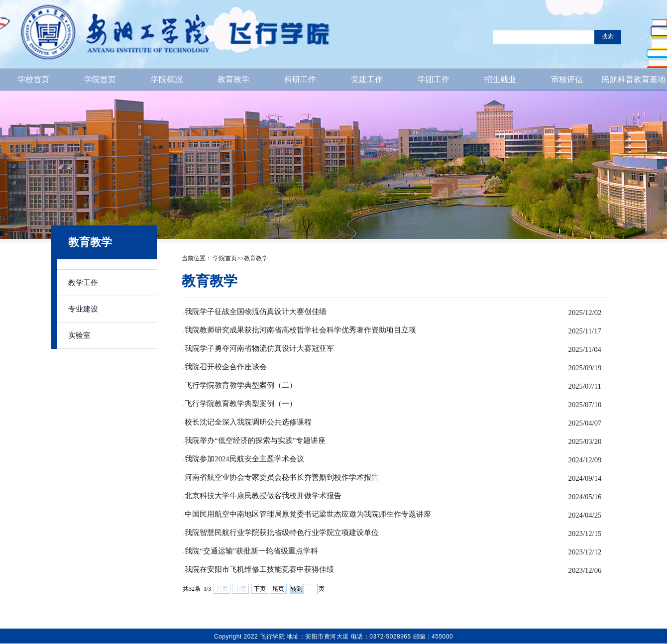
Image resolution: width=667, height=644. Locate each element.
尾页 (278, 589)
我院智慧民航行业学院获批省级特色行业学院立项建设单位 (282, 533)
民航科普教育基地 (634, 79)
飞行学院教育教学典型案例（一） (241, 404)
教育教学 (233, 79)
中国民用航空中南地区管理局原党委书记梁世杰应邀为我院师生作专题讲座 (308, 514)
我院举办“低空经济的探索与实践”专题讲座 (255, 440)
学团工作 (434, 79)
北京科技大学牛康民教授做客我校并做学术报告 (263, 496)
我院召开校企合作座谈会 (226, 367)
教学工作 (83, 282)
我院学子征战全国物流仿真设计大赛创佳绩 (256, 312)
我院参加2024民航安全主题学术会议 (244, 459)
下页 (260, 589)
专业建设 (83, 309)
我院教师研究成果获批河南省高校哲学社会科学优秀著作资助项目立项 (300, 330)
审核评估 (567, 79)
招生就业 (500, 79)
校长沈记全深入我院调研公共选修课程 (248, 422)
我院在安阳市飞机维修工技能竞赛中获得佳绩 (259, 569)
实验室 (79, 335)
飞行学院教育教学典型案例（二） (241, 385)
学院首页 (100, 79)
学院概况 (167, 79)
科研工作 (300, 79)
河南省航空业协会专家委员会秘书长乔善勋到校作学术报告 (282, 477)
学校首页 (33, 79)
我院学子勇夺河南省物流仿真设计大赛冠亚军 (259, 348)
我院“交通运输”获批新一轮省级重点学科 (251, 551)
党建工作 (367, 79)
